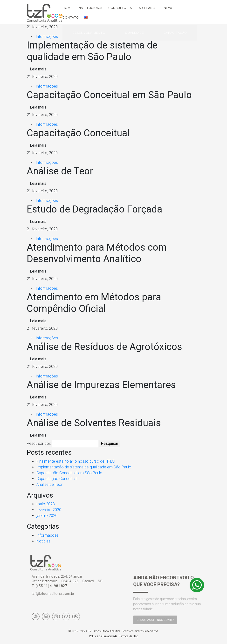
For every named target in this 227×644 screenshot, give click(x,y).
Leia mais (38, 69)
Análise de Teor (49, 484)
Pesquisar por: (39, 443)
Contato (71, 17)
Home (68, 8)
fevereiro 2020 (49, 510)
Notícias (43, 541)
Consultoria (120, 8)
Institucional (90, 8)
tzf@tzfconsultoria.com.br (68, 594)
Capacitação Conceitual (57, 479)
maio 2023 (46, 504)
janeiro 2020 (47, 516)
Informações (47, 37)
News (169, 8)
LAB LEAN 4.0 (148, 8)
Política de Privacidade (103, 636)
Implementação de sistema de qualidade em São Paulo (84, 467)
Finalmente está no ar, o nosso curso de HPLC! (76, 461)
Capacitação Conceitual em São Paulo (69, 473)
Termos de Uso (129, 636)
